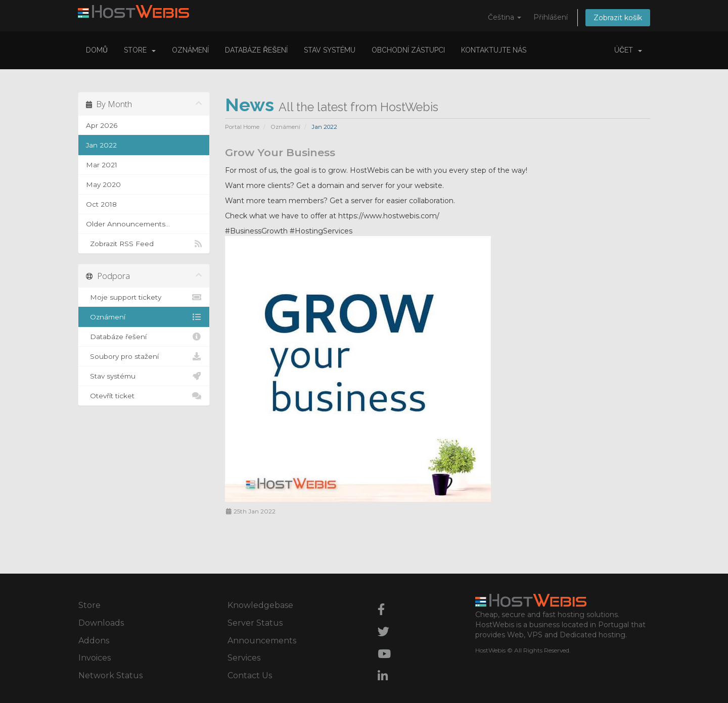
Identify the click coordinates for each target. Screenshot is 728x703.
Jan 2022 (101, 145)
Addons (94, 641)
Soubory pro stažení (144, 356)
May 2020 (103, 184)
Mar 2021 (102, 165)
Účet (628, 50)
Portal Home (242, 127)
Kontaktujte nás (494, 50)
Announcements (262, 641)
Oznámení (190, 50)
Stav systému (330, 50)
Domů (97, 50)
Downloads (101, 623)
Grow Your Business (280, 152)
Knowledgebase (260, 605)
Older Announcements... (128, 224)
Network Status (110, 675)
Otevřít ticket (144, 396)
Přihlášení (551, 17)
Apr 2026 (102, 125)
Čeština (505, 17)
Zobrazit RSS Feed (144, 244)
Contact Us (250, 675)
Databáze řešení (256, 50)
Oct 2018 (101, 204)
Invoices (95, 658)
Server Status (255, 623)
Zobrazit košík (618, 18)
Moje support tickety (144, 297)
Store (140, 50)
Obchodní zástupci (408, 50)
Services (244, 658)
